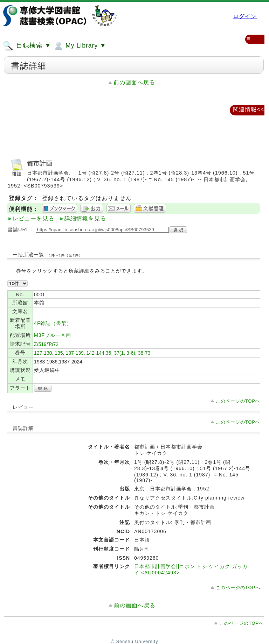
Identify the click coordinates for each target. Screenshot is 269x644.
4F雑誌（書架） (53, 323)
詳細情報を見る (85, 218)
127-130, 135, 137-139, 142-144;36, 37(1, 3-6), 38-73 (92, 353)
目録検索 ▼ (27, 46)
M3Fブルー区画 (53, 335)
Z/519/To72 (46, 344)
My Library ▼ (80, 46)
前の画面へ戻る (134, 82)
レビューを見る (33, 218)
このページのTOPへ (238, 401)
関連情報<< (249, 109)
